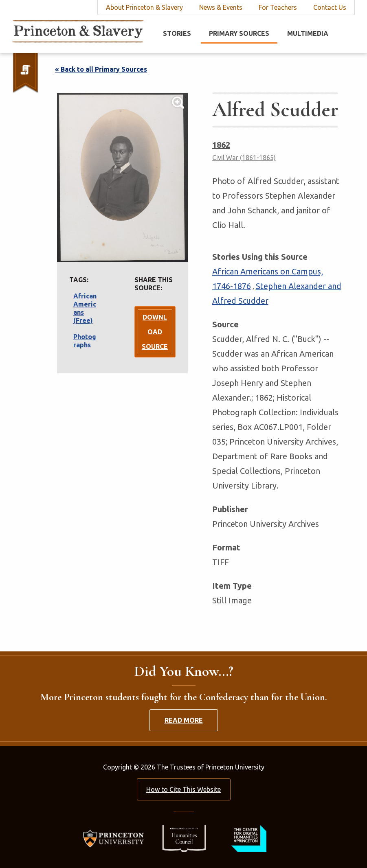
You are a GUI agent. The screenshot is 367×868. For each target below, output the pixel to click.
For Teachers (278, 7)
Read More (184, 720)
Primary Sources (239, 33)
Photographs (85, 341)
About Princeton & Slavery (144, 7)
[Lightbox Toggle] (122, 178)
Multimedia (308, 33)
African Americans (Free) (85, 308)
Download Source (155, 332)
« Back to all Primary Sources (101, 69)
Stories (177, 33)
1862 (221, 145)
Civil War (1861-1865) (244, 158)
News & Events (221, 7)
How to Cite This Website (183, 789)
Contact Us (330, 7)
